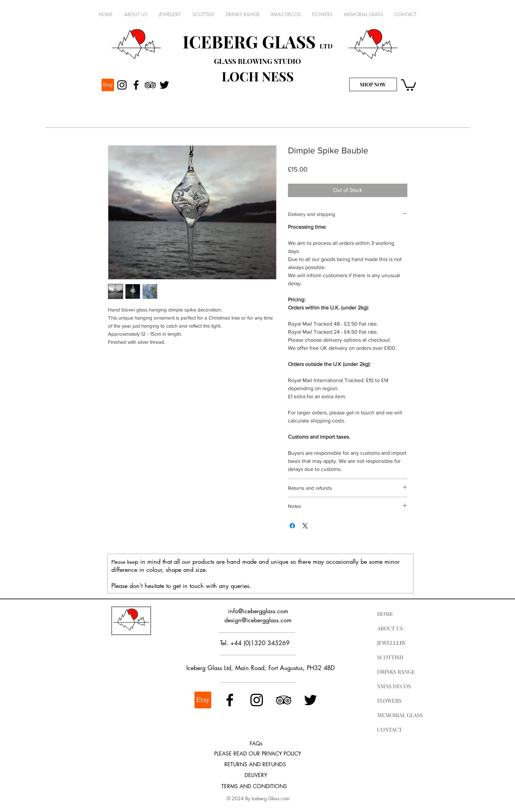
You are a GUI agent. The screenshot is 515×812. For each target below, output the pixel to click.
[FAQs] (256, 744)
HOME (385, 614)
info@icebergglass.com (258, 611)
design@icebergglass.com (258, 620)
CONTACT (390, 729)
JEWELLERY (391, 643)
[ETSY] (108, 85)
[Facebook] (136, 85)
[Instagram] (122, 85)
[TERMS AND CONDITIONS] (254, 786)
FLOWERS (389, 700)
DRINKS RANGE (396, 672)
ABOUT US (390, 628)
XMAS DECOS (394, 686)
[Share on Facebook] (292, 526)
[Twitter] (164, 85)
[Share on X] (305, 526)
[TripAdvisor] (150, 85)
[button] (409, 84)
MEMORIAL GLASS (400, 715)
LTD (326, 46)
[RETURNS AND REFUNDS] (255, 765)
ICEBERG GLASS (251, 42)
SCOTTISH (390, 657)
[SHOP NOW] (373, 84)
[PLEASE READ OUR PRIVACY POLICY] (258, 754)
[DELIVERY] (256, 775)
